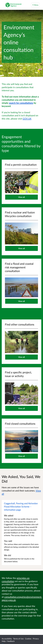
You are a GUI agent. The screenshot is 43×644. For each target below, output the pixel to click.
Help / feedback (8, 641)
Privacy (36, 639)
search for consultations (21, 103)
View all (21, 197)
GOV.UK (27, 119)
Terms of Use (18, 639)
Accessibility (7, 639)
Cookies (28, 639)
